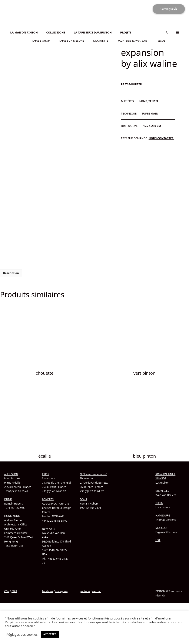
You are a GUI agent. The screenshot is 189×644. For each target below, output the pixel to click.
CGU (14, 591)
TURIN (159, 503)
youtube (85, 591)
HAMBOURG (163, 516)
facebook (48, 591)
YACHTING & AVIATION (132, 40)
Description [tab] (11, 273)
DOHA (84, 499)
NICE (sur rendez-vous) (93, 474)
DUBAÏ (8, 499)
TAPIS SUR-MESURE (71, 40)
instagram (61, 591)
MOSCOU (161, 528)
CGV (7, 591)
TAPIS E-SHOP (41, 40)
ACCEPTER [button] (50, 634)
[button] (166, 32)
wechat (96, 591)
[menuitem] (94, 27)
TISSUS (161, 40)
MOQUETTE (101, 40)
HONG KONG (12, 516)
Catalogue (169, 9)
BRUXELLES (162, 491)
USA (158, 540)
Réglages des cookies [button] (22, 634)
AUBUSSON (11, 474)
